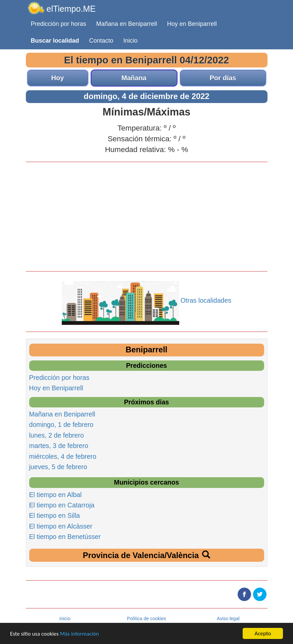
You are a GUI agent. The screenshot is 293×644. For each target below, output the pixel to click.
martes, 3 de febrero (59, 446)
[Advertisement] (147, 216)
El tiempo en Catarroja (62, 505)
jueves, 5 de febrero (58, 467)
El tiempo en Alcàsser (61, 526)
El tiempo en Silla (55, 515)
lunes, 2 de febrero (57, 435)
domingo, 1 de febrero (61, 425)
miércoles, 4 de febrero (63, 456)
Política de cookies (146, 618)
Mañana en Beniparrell (127, 24)
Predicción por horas (59, 24)
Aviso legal (228, 618)
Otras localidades (206, 300)
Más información (80, 634)
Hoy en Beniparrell (192, 24)
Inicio (131, 41)
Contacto (101, 41)
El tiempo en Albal (56, 495)
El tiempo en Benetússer (65, 537)
